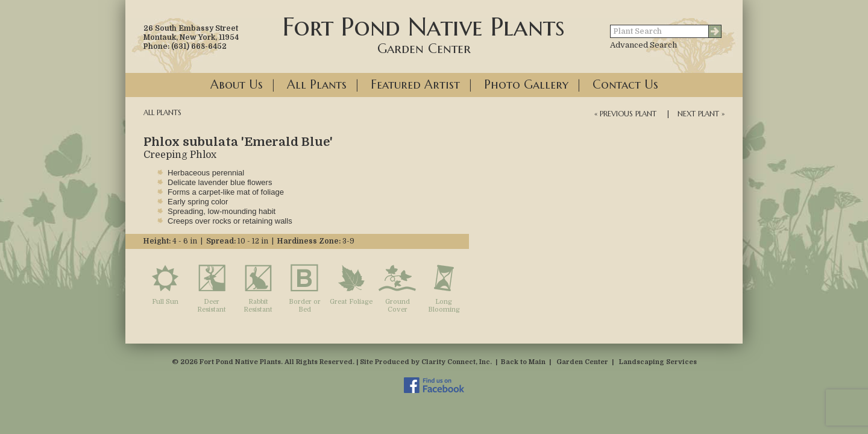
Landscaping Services (658, 362)
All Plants (317, 85)
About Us (237, 85)
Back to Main (523, 362)
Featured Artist (415, 85)
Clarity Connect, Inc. (457, 362)
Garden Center (582, 362)
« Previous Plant (625, 114)
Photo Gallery (526, 85)
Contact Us (625, 85)
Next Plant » (701, 114)
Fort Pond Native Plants (424, 34)
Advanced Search (643, 45)
